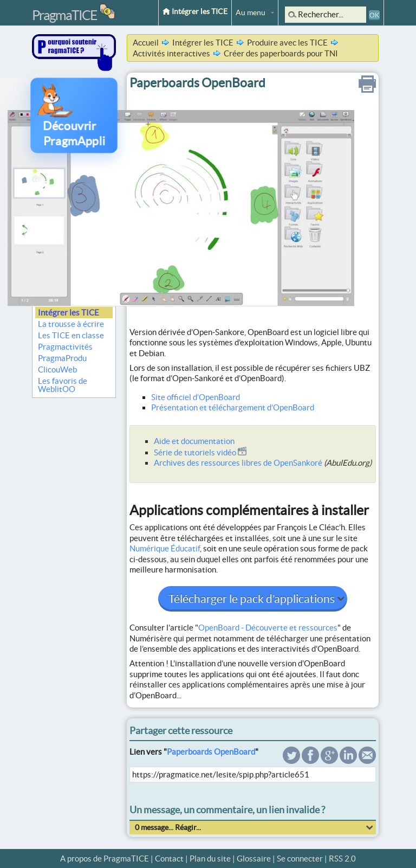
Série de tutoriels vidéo (200, 452)
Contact (169, 859)
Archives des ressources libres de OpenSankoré (238, 463)
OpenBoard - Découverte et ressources (268, 628)
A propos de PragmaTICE (105, 859)
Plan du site (210, 859)
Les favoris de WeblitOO (63, 385)
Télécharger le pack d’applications (253, 599)
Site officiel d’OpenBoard (196, 397)
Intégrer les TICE (195, 11)
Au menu (251, 12)
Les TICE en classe (71, 335)
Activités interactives (171, 53)
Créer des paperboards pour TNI (281, 53)
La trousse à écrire (71, 324)
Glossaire (254, 859)
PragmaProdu (62, 358)
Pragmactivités (65, 347)
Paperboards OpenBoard (211, 752)
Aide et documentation (194, 441)
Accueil (146, 43)
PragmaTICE (64, 15)
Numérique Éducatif (165, 548)
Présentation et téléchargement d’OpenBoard (233, 407)
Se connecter (300, 859)
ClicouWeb (57, 369)
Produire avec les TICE (287, 43)
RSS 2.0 (342, 859)
